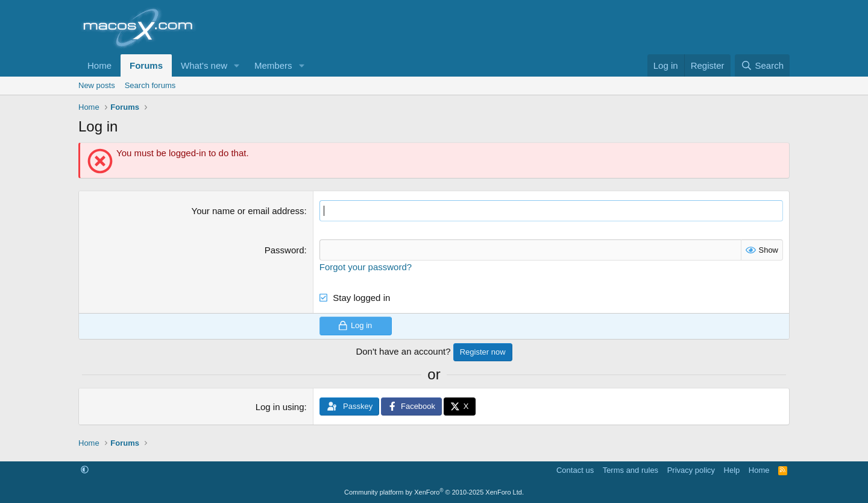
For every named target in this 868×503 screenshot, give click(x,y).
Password (285, 250)
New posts (97, 85)
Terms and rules (631, 470)
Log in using (280, 407)
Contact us (575, 470)
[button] (237, 65)
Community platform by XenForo (434, 492)
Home (99, 65)
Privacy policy (691, 470)
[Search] (762, 65)
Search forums (150, 85)
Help (732, 470)
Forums (146, 65)
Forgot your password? (366, 267)
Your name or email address (248, 211)
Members (273, 65)
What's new (204, 65)
